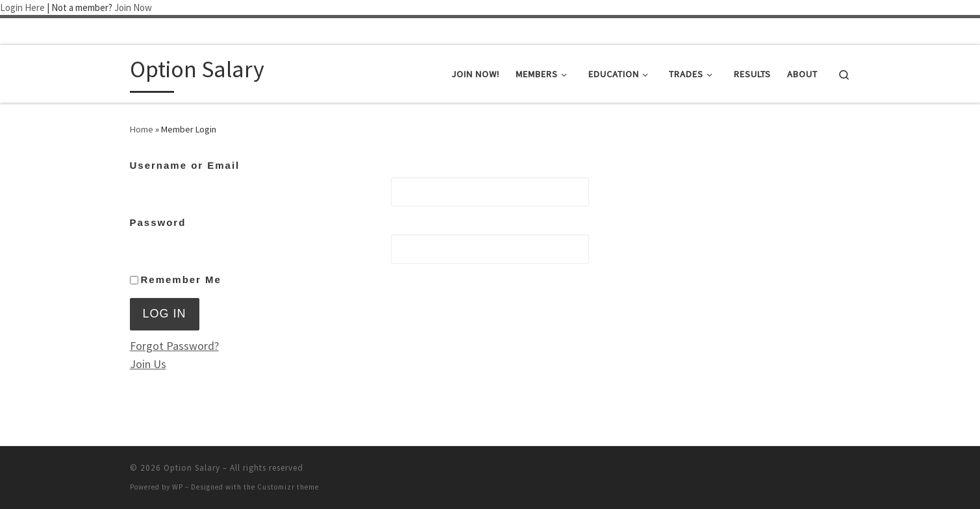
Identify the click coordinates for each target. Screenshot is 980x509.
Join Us (148, 364)
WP (178, 487)
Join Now (133, 7)
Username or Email (185, 165)
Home (142, 129)
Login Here (22, 7)
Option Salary (192, 468)
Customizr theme (288, 487)
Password (158, 222)
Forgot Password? (174, 346)
